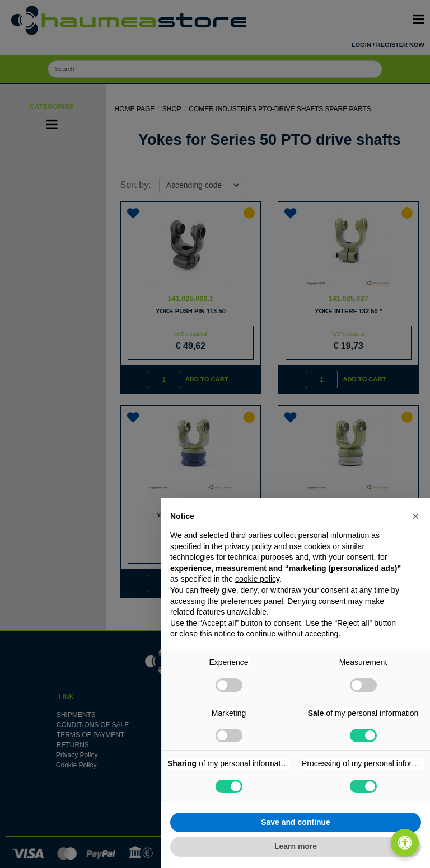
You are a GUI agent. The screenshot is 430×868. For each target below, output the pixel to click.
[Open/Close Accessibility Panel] (405, 843)
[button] (415, 516)
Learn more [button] (296, 846)
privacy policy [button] (248, 546)
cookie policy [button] (257, 579)
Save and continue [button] (296, 822)
